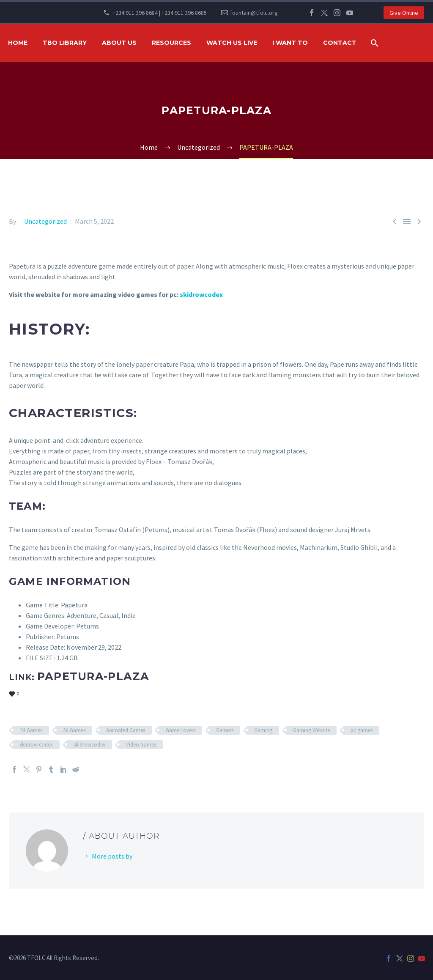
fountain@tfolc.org (254, 13)
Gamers (225, 730)
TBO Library (65, 43)
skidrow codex (36, 745)
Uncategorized (45, 221)
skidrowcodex (201, 294)
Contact (340, 43)
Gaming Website (311, 730)
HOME (18, 43)
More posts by (112, 856)
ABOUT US (119, 43)
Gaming (263, 730)
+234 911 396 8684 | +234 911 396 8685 (160, 13)
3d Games (74, 730)
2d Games (31, 730)
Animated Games (126, 730)
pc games (362, 730)
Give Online (404, 13)
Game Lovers (181, 730)
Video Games (141, 745)
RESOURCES (171, 43)
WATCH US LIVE (232, 43)
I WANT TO (290, 43)
